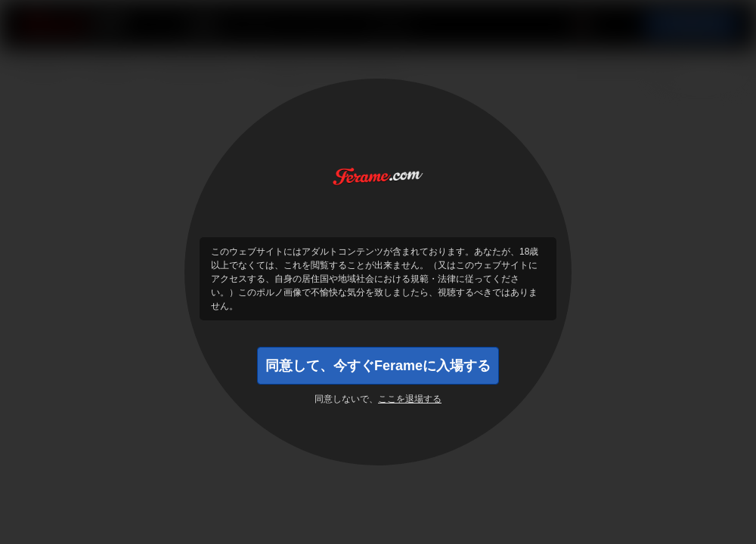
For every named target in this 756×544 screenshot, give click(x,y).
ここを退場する (410, 399)
